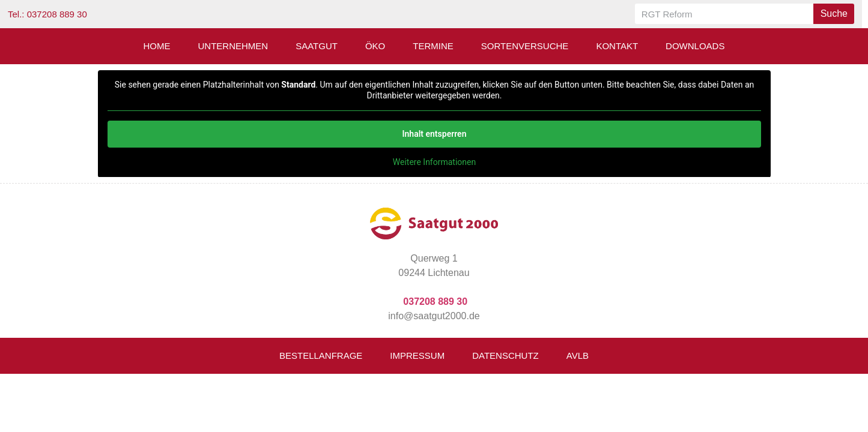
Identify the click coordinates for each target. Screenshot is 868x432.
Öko (375, 46)
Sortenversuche (525, 46)
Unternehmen (233, 46)
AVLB (578, 355)
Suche (834, 13)
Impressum (417, 355)
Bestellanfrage (321, 355)
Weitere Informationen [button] (434, 162)
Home (157, 46)
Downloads (695, 46)
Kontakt (617, 46)
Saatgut (317, 46)
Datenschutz (505, 355)
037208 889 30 (435, 301)
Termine (433, 46)
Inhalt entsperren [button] (434, 134)
